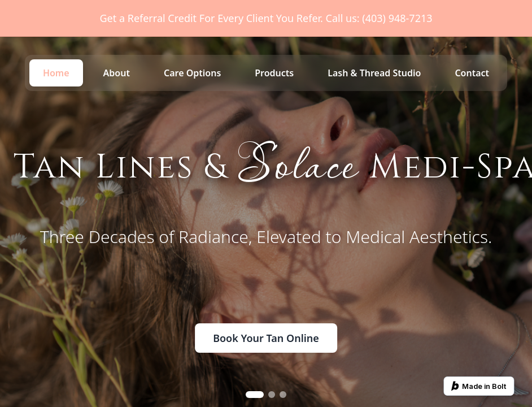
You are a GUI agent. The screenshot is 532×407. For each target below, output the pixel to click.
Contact (472, 73)
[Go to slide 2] (272, 395)
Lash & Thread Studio (374, 73)
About (117, 73)
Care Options (192, 73)
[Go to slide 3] (283, 395)
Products (274, 73)
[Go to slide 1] (255, 395)
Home (56, 73)
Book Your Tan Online (266, 338)
